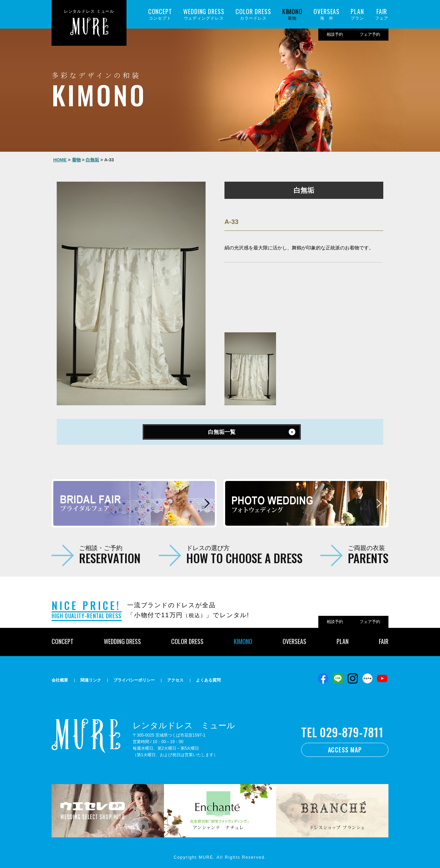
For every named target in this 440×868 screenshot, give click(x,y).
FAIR (384, 641)
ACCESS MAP (345, 750)
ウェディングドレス (204, 14)
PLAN (343, 641)
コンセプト (160, 14)
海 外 (327, 14)
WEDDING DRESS (122, 641)
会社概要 (60, 680)
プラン (357, 14)
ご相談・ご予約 (110, 554)
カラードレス (253, 14)
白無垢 (92, 160)
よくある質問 (208, 680)
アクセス (175, 680)
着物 (292, 14)
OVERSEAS (294, 641)
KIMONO (243, 641)
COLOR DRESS (187, 641)
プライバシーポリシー (134, 680)
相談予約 (335, 34)
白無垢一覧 (222, 432)
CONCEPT (63, 641)
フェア (382, 14)
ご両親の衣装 (368, 554)
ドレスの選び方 (244, 554)
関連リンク (91, 680)
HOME (60, 160)
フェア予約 (370, 34)
